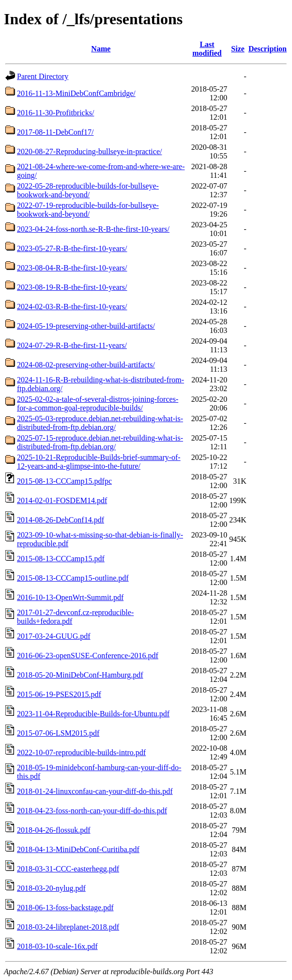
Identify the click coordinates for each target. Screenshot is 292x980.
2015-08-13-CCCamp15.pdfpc (64, 481)
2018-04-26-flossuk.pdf (54, 830)
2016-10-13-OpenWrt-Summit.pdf (70, 597)
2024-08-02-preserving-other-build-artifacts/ (86, 365)
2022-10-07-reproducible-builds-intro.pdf (81, 752)
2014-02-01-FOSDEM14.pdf (62, 500)
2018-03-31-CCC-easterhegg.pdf (68, 869)
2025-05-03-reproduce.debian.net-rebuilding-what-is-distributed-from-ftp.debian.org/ (100, 423)
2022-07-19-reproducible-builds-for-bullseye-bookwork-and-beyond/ (88, 210)
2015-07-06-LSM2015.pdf (58, 733)
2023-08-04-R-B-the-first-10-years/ (72, 268)
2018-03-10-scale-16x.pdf (57, 946)
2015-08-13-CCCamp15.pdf (61, 559)
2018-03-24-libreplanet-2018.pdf (68, 927)
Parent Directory (43, 76)
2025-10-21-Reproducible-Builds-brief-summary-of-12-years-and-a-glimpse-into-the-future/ (99, 462)
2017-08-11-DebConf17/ (55, 132)
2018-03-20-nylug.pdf (51, 888)
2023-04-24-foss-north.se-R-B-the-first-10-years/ (93, 229)
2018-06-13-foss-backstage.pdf (65, 908)
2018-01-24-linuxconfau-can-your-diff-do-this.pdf (95, 791)
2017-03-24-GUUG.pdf (54, 636)
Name (101, 49)
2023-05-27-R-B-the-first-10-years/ (72, 248)
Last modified (207, 49)
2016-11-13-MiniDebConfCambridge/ (76, 93)
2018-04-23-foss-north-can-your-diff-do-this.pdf (92, 811)
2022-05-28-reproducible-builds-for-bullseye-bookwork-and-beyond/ (88, 190)
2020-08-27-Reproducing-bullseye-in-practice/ (89, 151)
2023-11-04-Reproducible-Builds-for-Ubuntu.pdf (93, 714)
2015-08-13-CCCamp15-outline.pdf (73, 578)
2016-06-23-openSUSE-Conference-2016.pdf (88, 656)
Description (268, 49)
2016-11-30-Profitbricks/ (55, 113)
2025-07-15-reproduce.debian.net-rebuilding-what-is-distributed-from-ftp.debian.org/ (100, 442)
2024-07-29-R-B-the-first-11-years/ (72, 345)
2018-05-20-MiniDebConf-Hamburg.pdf (80, 675)
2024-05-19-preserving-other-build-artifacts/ (86, 326)
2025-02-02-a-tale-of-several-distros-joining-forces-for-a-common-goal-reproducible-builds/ (98, 403)
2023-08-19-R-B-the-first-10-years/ (72, 287)
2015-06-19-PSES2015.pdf (59, 694)
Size (238, 49)
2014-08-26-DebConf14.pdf (61, 520)
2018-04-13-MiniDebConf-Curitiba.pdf (78, 849)
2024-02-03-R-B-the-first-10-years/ (72, 307)
